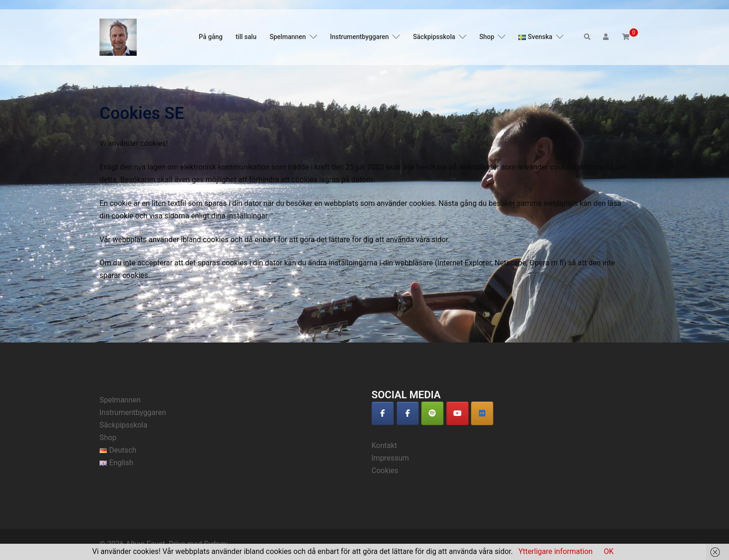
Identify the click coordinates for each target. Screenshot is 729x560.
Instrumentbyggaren (360, 37)
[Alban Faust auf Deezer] (482, 413)
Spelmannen (288, 37)
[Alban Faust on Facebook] (383, 413)
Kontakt (384, 445)
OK (609, 551)
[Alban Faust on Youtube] (457, 413)
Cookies (385, 471)
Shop (487, 37)
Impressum (390, 458)
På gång (211, 37)
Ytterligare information (556, 551)
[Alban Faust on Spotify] (432, 413)
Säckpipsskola (434, 37)
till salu (246, 37)
